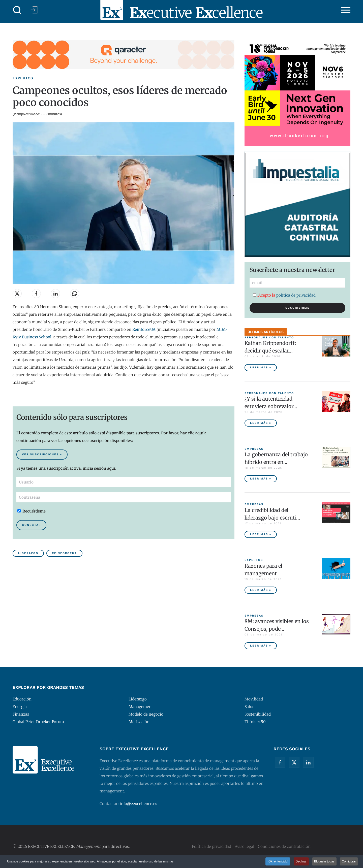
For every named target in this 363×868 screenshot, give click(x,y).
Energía (20, 707)
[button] (17, 10)
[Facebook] (280, 762)
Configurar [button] (349, 862)
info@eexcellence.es (138, 804)
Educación (22, 699)
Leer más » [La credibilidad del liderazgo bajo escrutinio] (261, 534)
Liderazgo (28, 553)
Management (141, 707)
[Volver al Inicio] (181, 10)
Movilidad (254, 699)
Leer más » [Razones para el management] (261, 590)
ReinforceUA (64, 553)
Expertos (23, 78)
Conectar (31, 525)
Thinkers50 (255, 722)
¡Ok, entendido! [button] (278, 862)
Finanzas (21, 714)
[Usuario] (124, 482)
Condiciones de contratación (284, 846)
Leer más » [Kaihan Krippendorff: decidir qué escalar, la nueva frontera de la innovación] (261, 367)
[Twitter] (294, 762)
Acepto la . (285, 295)
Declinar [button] (301, 862)
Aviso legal (245, 846)
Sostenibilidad (258, 714)
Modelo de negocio (146, 714)
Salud (250, 707)
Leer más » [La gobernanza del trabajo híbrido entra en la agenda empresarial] (261, 479)
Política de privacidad (211, 846)
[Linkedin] (308, 762)
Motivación (139, 722)
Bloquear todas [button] (324, 862)
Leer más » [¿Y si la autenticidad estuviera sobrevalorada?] (261, 423)
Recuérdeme (32, 511)
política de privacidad (296, 295)
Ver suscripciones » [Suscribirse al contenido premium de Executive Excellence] (42, 454)
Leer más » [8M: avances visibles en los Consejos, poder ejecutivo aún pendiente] (261, 646)
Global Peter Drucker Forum (38, 722)
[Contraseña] (124, 497)
